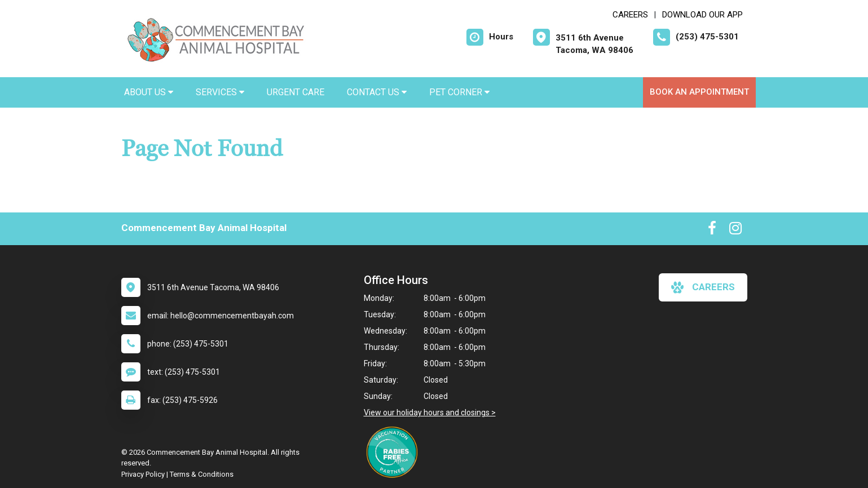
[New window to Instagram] (735, 230)
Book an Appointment (699, 92)
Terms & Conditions (202, 474)
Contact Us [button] (377, 92)
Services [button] (220, 92)
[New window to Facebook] (712, 230)
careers (703, 287)
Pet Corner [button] (459, 92)
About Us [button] (149, 92)
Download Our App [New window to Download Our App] (702, 15)
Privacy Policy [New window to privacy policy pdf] (143, 474)
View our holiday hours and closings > (430, 412)
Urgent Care (296, 92)
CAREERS (630, 15)
